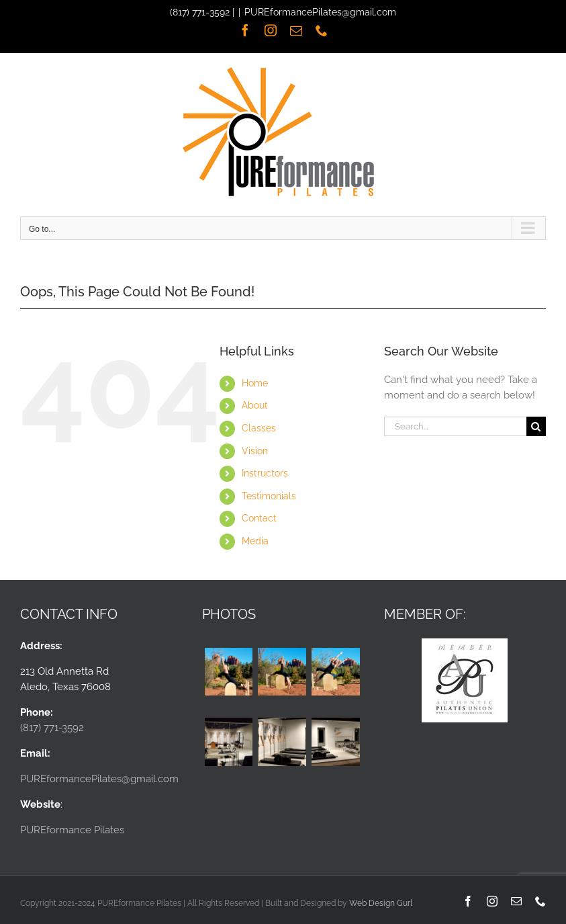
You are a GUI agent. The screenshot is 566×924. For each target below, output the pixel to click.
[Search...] (455, 426)
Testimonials (269, 496)
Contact (259, 518)
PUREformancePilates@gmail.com (320, 12)
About (255, 405)
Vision (255, 451)
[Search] (536, 426)
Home (255, 383)
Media (255, 541)
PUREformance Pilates (72, 830)
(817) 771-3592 (200, 12)
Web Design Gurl (381, 903)
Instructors (265, 473)
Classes (259, 428)
